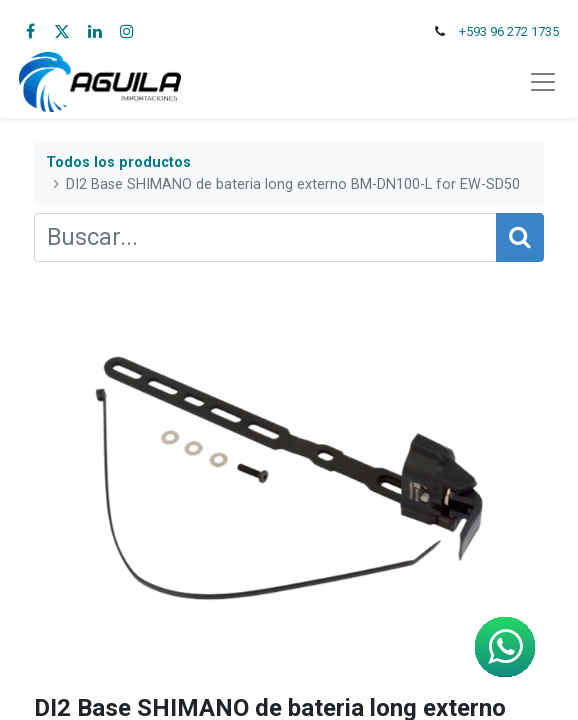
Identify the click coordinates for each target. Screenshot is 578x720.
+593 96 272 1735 (509, 31)
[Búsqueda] (520, 237)
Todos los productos (118, 162)
